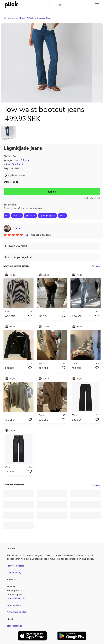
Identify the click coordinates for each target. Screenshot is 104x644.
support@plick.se (16, 598)
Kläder (31, 18)
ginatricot (30, 216)
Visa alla (96, 266)
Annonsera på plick (17, 612)
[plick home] (11, 5)
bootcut (17, 216)
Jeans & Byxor (44, 18)
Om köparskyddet (20, 257)
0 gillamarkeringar (17, 175)
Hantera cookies (16, 566)
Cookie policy (14, 573)
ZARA (62, 216)
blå (7, 216)
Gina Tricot (17, 164)
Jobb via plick (14, 605)
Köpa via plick (18, 246)
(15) (26, 235)
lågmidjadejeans (47, 216)
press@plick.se (15, 626)
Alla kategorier (11, 18)
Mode (23, 18)
